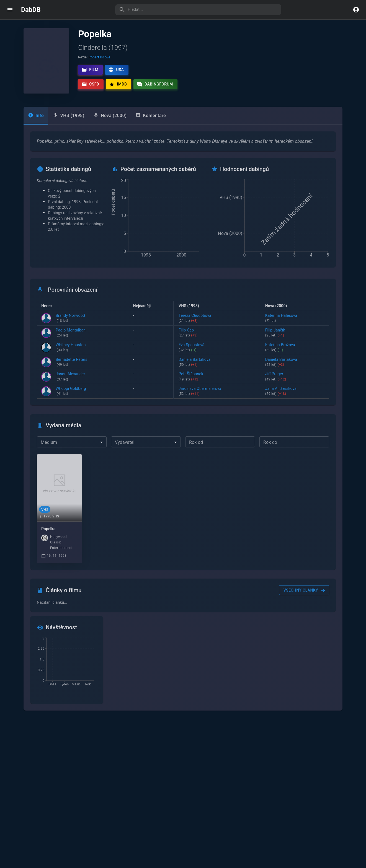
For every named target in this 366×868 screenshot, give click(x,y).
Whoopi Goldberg (71, 392)
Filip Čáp (231, 333)
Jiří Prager (299, 377)
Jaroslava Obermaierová (155, 392)
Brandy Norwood (70, 318)
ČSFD (90, 84)
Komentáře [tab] (151, 116)
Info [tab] (36, 116)
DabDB (31, 10)
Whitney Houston (71, 348)
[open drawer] (10, 10)
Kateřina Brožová (299, 348)
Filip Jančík (299, 333)
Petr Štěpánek (231, 377)
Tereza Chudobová (231, 318)
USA (116, 70)
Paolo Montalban (71, 333)
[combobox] (72, 442)
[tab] (69, 116)
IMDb (118, 84)
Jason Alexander (70, 377)
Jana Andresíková (299, 392)
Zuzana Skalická (155, 348)
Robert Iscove (99, 57)
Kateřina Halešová (299, 318)
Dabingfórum (155, 84)
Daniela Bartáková (155, 362)
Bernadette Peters (71, 362)
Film (90, 70)
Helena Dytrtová (155, 318)
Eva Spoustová (231, 348)
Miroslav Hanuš (155, 377)
